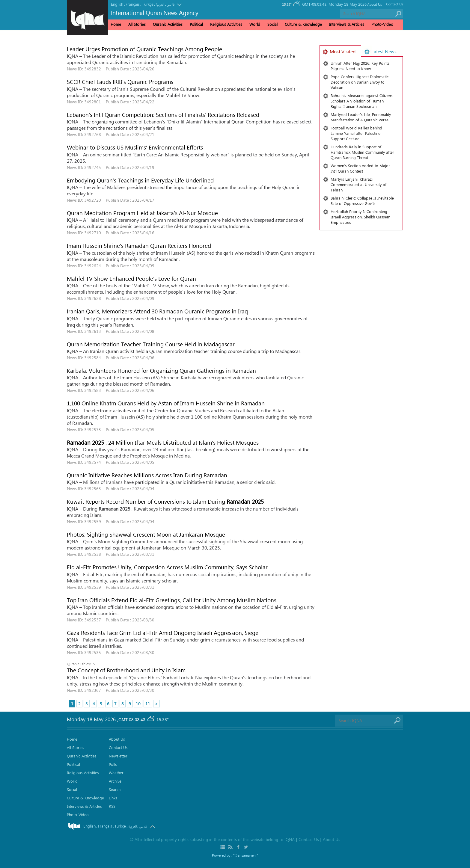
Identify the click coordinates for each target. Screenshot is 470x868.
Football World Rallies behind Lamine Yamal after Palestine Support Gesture (356, 133)
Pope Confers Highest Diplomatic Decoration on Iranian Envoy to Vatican (360, 82)
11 (148, 704)
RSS (112, 806)
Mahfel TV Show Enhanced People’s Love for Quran (133, 278)
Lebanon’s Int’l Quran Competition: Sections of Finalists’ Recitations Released (163, 114)
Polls (113, 764)
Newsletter (118, 756)
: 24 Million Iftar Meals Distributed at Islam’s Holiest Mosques (163, 442)
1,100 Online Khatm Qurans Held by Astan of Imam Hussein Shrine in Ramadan (166, 403)
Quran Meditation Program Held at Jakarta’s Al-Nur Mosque (142, 213)
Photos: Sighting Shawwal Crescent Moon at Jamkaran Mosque (146, 534)
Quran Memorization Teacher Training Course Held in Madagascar (151, 344)
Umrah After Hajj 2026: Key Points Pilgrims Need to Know (360, 66)
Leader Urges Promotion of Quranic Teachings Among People (144, 49)
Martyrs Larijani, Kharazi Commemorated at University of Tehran (358, 184)
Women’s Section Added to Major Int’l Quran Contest (360, 168)
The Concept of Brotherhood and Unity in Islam (126, 670)
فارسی (171, 5)
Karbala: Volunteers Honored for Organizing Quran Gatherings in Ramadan (161, 370)
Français (133, 4)
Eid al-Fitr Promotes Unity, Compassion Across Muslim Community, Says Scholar (167, 567)
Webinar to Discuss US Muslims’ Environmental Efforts (137, 147)
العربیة (160, 5)
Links (113, 798)
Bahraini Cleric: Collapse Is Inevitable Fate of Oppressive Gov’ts (362, 201)
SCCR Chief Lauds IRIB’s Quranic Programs (120, 81)
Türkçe (148, 4)
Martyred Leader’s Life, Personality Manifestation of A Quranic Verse (361, 117)
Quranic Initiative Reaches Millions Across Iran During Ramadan (147, 475)
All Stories (137, 24)
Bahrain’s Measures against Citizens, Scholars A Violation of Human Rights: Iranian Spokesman (362, 101)
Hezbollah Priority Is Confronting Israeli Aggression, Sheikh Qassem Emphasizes (360, 217)
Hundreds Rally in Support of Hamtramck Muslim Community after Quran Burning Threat (362, 152)
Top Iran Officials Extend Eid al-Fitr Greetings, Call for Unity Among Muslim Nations (172, 600)
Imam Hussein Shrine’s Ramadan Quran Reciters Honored (139, 245)
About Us (375, 4)
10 (138, 704)
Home (116, 24)
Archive (115, 781)
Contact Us (395, 4)
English (117, 4)
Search (115, 789)
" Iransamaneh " (246, 855)
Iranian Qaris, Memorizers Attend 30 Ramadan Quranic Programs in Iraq (157, 311)
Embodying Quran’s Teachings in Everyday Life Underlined (140, 180)
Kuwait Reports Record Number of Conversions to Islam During (165, 501)
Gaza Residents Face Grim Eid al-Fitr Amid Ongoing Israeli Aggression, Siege (163, 632)
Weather (116, 773)
